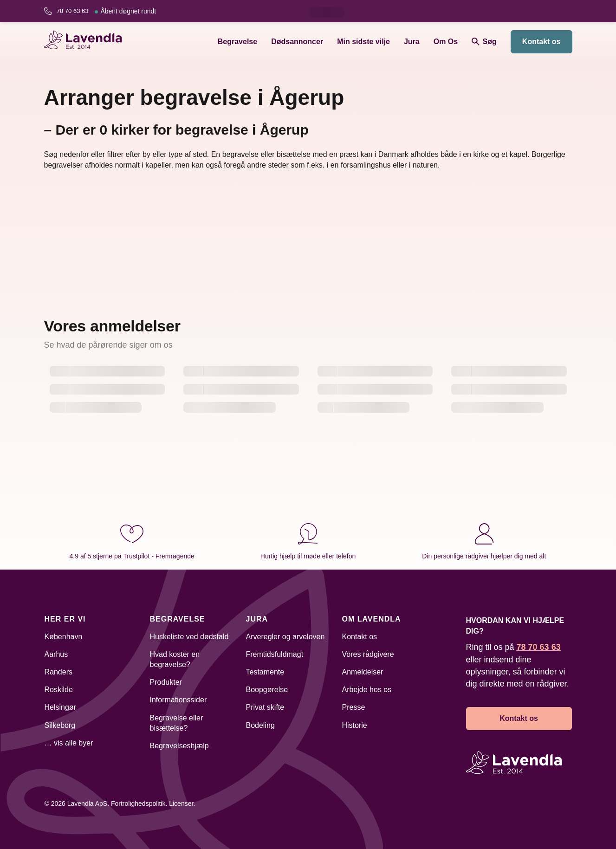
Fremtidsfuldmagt (275, 654)
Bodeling (260, 725)
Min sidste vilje (363, 42)
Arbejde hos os (367, 690)
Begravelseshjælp (179, 746)
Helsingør (60, 707)
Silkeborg (60, 725)
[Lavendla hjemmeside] (87, 42)
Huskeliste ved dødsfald (189, 637)
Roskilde (59, 690)
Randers (58, 672)
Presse (354, 707)
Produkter (166, 682)
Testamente (265, 672)
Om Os (446, 42)
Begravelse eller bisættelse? (177, 723)
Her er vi (65, 619)
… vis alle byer (69, 743)
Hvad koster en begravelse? (175, 659)
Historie (355, 725)
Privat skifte (265, 707)
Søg (484, 42)
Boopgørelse (267, 690)
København (64, 637)
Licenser (181, 804)
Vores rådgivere (368, 654)
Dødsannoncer (297, 42)
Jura (412, 42)
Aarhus (56, 654)
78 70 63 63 (106, 11)
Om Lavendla (372, 619)
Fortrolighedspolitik (138, 804)
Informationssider (178, 700)
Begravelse (237, 42)
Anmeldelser (363, 672)
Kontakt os (541, 42)
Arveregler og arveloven (285, 637)
